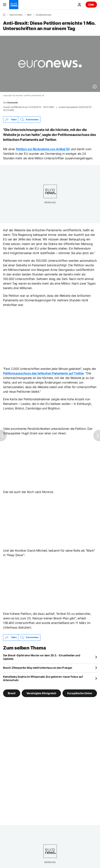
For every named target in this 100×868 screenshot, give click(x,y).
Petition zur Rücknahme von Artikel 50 (43, 149)
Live (91, 4)
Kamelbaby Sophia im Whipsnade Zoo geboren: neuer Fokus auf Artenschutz (43, 678)
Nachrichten (16, 15)
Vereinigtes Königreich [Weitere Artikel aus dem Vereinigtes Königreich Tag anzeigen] (41, 693)
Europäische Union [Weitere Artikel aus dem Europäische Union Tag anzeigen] (80, 693)
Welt (29, 15)
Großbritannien (44, 15)
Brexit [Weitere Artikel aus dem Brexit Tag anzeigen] (12, 693)
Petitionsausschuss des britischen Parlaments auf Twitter (43, 373)
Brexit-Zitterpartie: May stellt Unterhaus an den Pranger (38, 668)
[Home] (4, 15)
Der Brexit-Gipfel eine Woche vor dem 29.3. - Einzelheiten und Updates (42, 657)
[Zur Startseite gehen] (14, 5)
